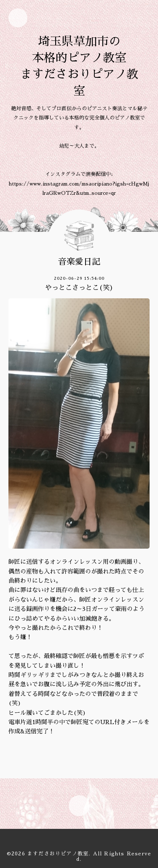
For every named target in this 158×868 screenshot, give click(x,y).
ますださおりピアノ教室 (58, 854)
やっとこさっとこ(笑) (79, 288)
